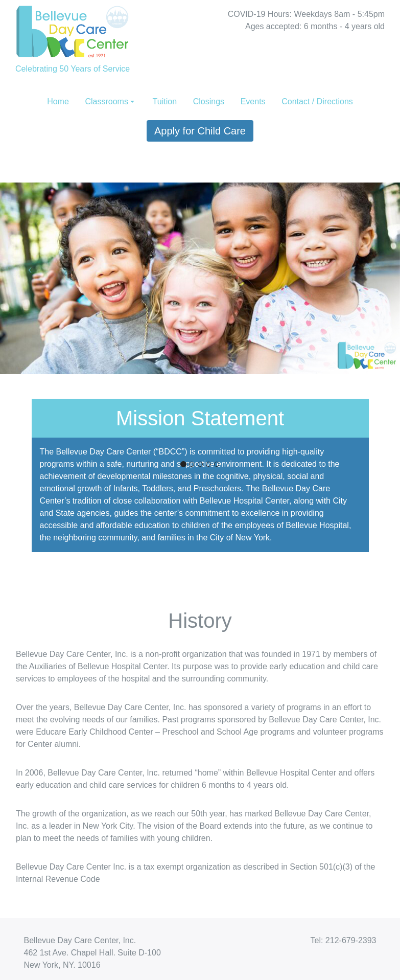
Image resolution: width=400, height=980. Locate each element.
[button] (30, 268)
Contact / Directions (317, 101)
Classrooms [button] (106, 101)
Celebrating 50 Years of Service (73, 37)
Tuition (165, 101)
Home (58, 101)
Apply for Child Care (200, 131)
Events (253, 101)
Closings (209, 101)
